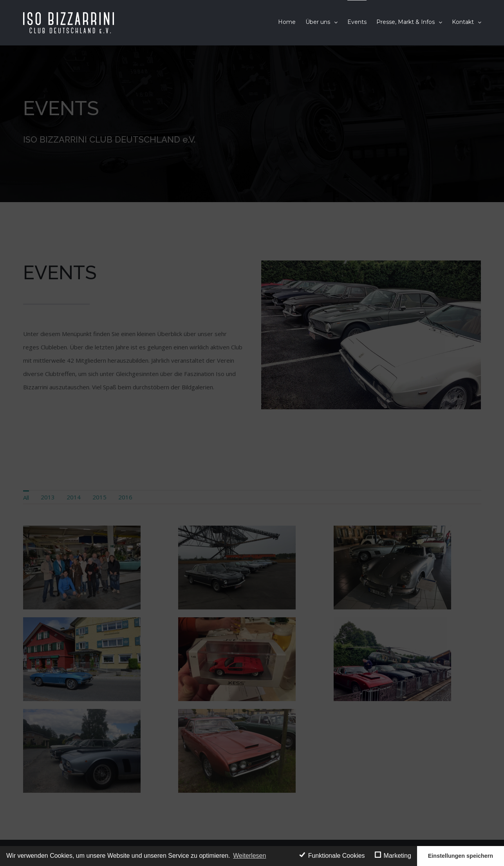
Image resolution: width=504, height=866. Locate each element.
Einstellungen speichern (461, 856)
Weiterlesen (249, 856)
